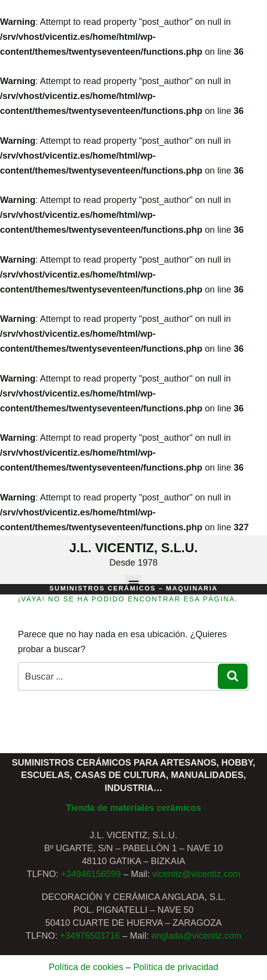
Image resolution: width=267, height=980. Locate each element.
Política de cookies (86, 967)
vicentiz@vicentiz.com (196, 874)
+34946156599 (91, 874)
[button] (133, 583)
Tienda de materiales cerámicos (134, 808)
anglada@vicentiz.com (196, 936)
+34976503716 (90, 936)
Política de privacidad (176, 967)
